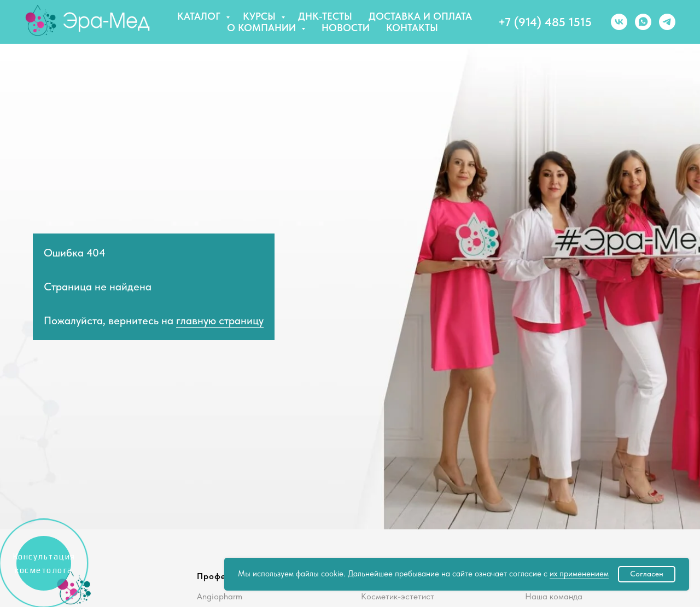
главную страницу (220, 320)
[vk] (619, 22)
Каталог (200, 16)
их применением (579, 574)
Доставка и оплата (420, 16)
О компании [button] (263, 28)
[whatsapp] (643, 22)
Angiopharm (220, 596)
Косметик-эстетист (398, 596)
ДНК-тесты (325, 16)
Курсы (261, 16)
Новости (346, 28)
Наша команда (554, 596)
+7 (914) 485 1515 (545, 22)
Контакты (412, 28)
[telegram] (667, 22)
